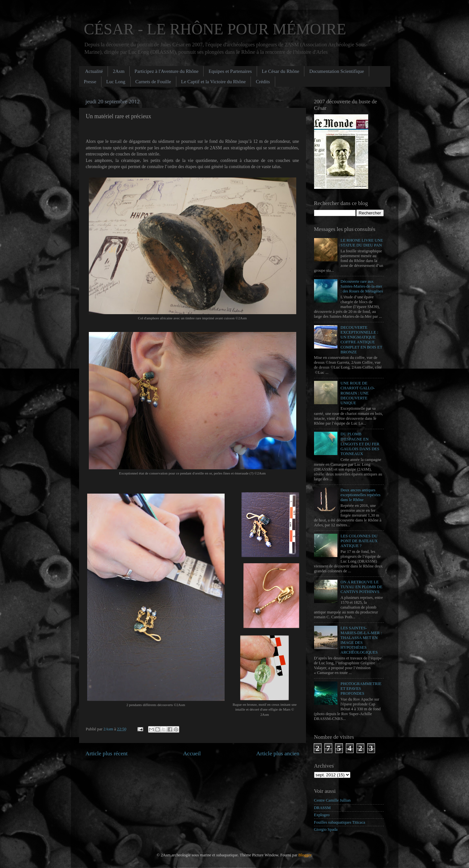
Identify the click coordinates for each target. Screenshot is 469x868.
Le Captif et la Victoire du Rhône (214, 82)
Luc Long (116, 82)
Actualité (94, 71)
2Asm (119, 71)
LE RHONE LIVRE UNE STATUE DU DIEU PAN (362, 243)
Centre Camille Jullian (332, 800)
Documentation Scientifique (337, 71)
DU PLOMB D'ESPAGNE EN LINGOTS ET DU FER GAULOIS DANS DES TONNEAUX (360, 444)
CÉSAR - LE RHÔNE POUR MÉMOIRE (215, 29)
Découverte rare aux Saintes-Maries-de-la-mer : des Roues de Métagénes (362, 286)
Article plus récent (107, 753)
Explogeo (322, 815)
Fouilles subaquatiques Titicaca (340, 822)
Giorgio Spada (326, 829)
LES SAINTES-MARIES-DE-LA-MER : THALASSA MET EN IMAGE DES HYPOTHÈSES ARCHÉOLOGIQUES (361, 640)
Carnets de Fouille (153, 82)
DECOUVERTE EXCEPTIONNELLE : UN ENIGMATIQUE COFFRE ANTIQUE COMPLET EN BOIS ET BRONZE (362, 340)
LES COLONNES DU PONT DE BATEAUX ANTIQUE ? (359, 541)
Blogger (305, 855)
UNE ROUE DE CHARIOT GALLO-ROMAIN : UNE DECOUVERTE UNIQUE (358, 393)
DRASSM (322, 808)
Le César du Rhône (281, 71)
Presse (90, 82)
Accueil (192, 753)
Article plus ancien (278, 753)
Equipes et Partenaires (230, 71)
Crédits (263, 82)
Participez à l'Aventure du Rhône (166, 71)
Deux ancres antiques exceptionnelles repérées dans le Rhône (361, 495)
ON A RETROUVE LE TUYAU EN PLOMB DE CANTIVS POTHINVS (362, 587)
